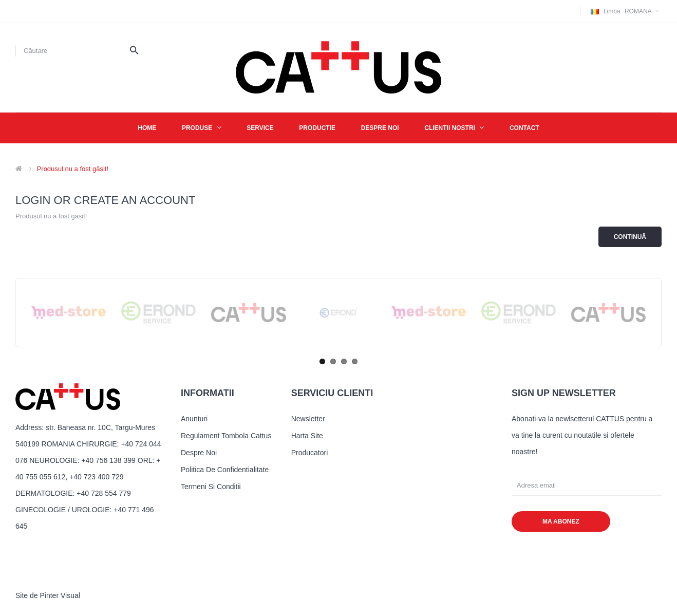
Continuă (630, 237)
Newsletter (308, 419)
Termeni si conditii (211, 487)
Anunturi (194, 419)
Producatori (310, 453)
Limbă (612, 11)
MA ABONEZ (561, 521)
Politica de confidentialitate (225, 470)
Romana (626, 11)
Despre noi (199, 453)
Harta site (307, 436)
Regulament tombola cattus (226, 436)
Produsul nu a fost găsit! (73, 169)
